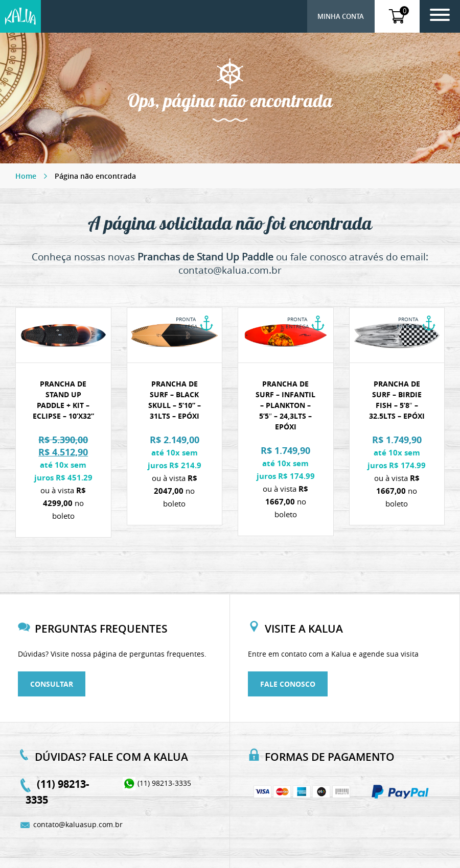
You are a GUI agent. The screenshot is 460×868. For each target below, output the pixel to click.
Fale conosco (288, 684)
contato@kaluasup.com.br (74, 824)
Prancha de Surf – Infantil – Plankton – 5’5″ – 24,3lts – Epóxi (285, 405)
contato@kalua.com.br (230, 270)
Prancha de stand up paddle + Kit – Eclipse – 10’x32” (63, 400)
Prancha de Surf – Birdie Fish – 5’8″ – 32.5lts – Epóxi (397, 400)
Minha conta (341, 16)
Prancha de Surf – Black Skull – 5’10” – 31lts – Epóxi (175, 400)
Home (26, 176)
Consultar (52, 684)
